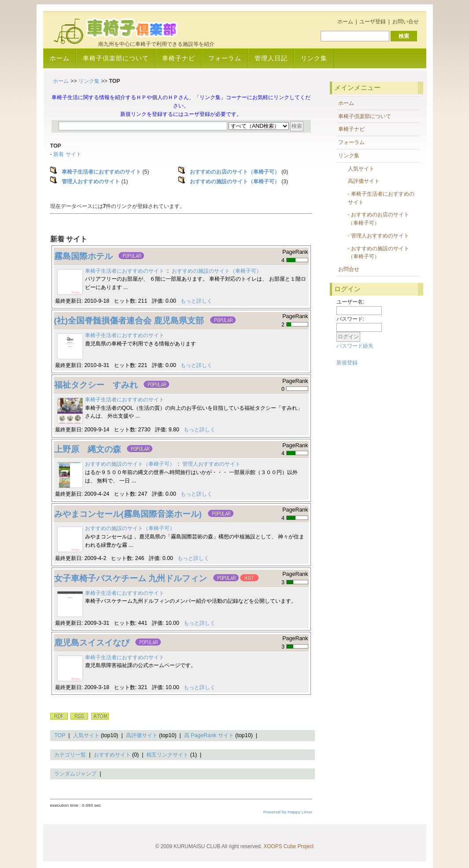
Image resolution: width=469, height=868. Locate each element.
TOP (60, 735)
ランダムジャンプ (75, 774)
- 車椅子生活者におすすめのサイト (381, 198)
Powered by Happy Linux (288, 812)
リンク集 (314, 58)
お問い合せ (406, 22)
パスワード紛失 (355, 346)
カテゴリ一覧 (70, 755)
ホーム (345, 22)
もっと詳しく (196, 301)
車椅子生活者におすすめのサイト (125, 271)
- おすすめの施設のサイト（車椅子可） (379, 253)
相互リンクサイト (167, 755)
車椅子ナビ (179, 58)
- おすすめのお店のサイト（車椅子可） (379, 219)
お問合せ (349, 269)
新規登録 (347, 363)
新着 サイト (67, 154)
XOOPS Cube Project (288, 846)
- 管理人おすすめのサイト (379, 236)
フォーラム (225, 58)
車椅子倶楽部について (116, 58)
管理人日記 (271, 58)
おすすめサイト (112, 755)
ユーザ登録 (373, 22)
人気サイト (86, 735)
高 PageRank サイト (209, 735)
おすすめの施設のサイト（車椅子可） (217, 271)
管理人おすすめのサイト (211, 464)
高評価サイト (142, 735)
